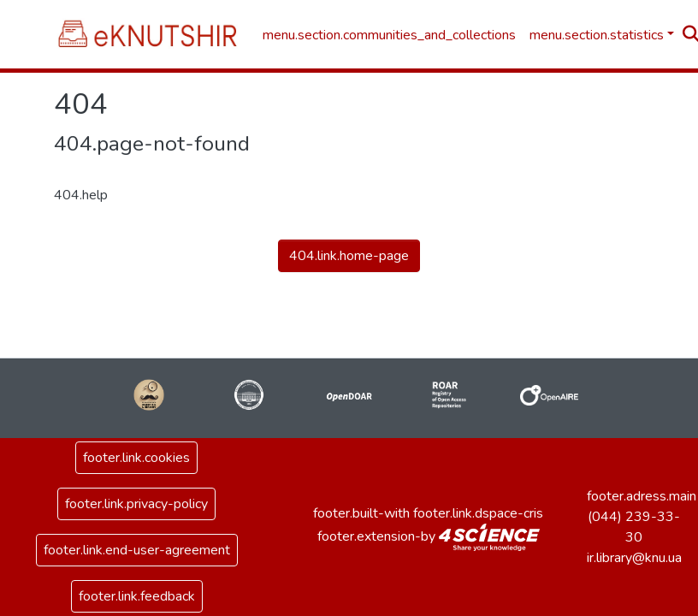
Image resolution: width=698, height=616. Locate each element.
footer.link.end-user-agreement (137, 550)
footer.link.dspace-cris (478, 513)
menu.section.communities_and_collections (389, 35)
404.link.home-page (349, 256)
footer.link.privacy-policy (136, 504)
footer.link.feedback (137, 596)
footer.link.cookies (136, 458)
